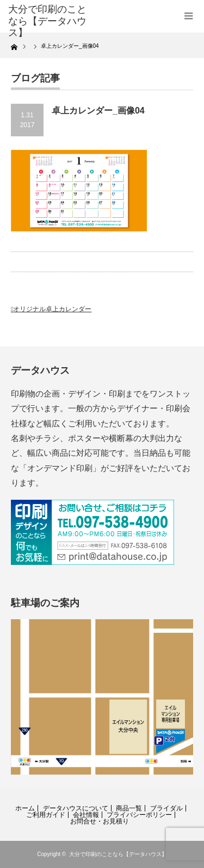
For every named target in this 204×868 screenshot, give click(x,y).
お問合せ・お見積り (100, 821)
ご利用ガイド (46, 815)
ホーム (25, 808)
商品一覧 (129, 808)
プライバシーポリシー (139, 815)
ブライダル (166, 808)
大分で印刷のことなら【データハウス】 (118, 854)
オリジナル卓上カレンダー (52, 309)
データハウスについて (76, 808)
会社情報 (86, 815)
